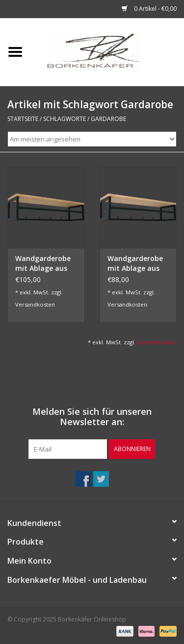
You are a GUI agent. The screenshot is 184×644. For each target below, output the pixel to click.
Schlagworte (65, 119)
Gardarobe (108, 119)
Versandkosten (35, 304)
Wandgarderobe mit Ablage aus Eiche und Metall (136, 263)
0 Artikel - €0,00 (149, 9)
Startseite (23, 119)
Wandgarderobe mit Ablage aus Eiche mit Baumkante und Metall (43, 263)
